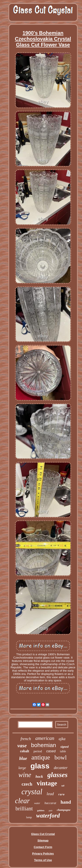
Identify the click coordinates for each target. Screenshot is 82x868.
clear (22, 801)
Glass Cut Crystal (43, 834)
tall (63, 786)
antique (41, 757)
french (26, 739)
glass (40, 766)
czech (27, 784)
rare (61, 795)
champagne (64, 810)
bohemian (44, 745)
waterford (48, 816)
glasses (58, 775)
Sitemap (43, 840)
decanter (61, 768)
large (22, 768)
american (45, 738)
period (38, 751)
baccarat (50, 803)
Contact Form (43, 847)
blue (23, 758)
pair (51, 810)
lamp (29, 817)
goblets (41, 810)
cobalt (24, 751)
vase (22, 746)
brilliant (24, 809)
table (63, 751)
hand (66, 802)
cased (51, 751)
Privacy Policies (43, 854)
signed (64, 747)
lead (50, 794)
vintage (47, 783)
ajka (62, 739)
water (37, 803)
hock (39, 777)
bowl (61, 757)
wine (25, 775)
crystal (32, 792)
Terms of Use (43, 860)
